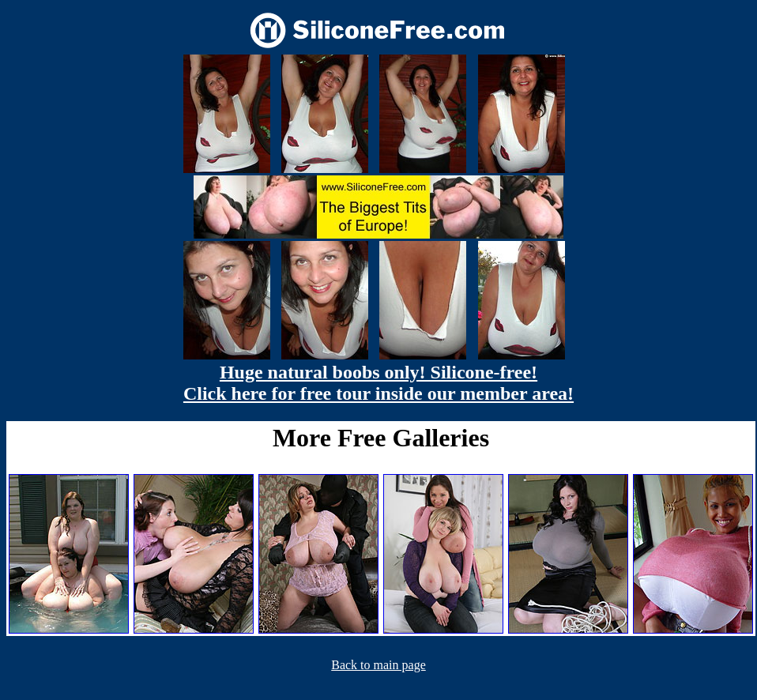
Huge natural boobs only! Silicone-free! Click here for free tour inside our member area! (378, 383)
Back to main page (378, 665)
